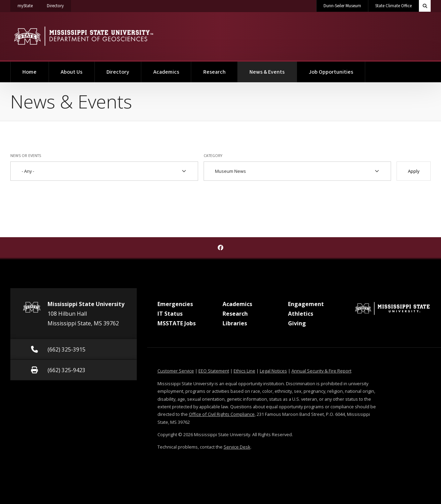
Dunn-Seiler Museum (342, 6)
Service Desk (237, 447)
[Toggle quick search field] (425, 6)
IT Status (170, 314)
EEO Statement (214, 371)
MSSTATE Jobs (177, 323)
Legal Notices (273, 371)
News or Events (26, 156)
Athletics (301, 314)
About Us (71, 72)
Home (29, 72)
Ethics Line (244, 371)
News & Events (273, 69)
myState (29, 4)
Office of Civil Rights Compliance (222, 414)
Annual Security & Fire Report (321, 371)
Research (214, 72)
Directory (59, 4)
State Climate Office (393, 6)
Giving (297, 323)
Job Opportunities (331, 72)
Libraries (235, 323)
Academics (166, 72)
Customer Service (176, 371)
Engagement (306, 304)
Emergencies (175, 304)
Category (213, 156)
